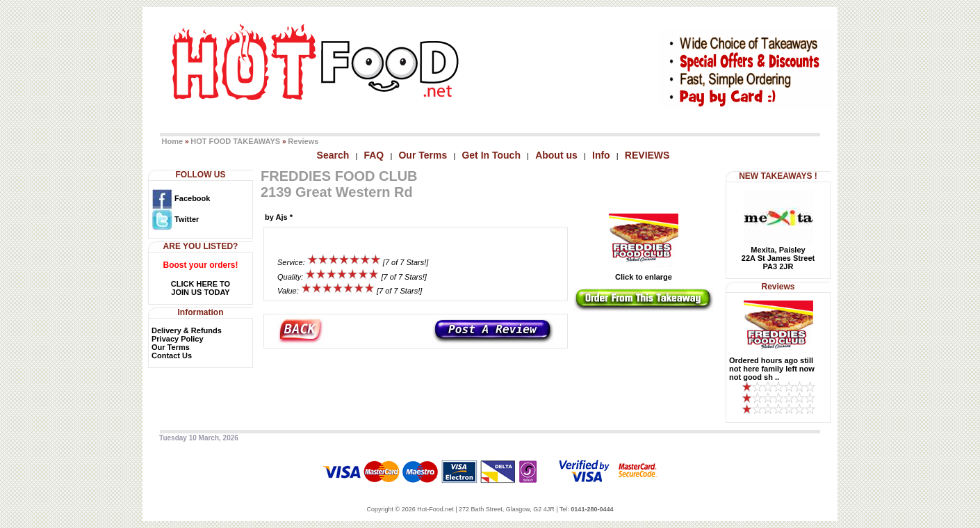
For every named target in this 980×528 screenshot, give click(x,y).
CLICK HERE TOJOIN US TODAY (201, 288)
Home (173, 141)
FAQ (374, 155)
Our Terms (423, 155)
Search (333, 155)
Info (601, 155)
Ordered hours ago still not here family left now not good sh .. (772, 369)
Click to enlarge (644, 273)
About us (556, 155)
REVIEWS (647, 155)
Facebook (181, 198)
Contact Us (172, 355)
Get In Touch (491, 155)
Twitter (175, 219)
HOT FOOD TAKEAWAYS (235, 141)
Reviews (303, 141)
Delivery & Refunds (187, 330)
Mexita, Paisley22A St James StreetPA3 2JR (778, 258)
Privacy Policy (178, 339)
